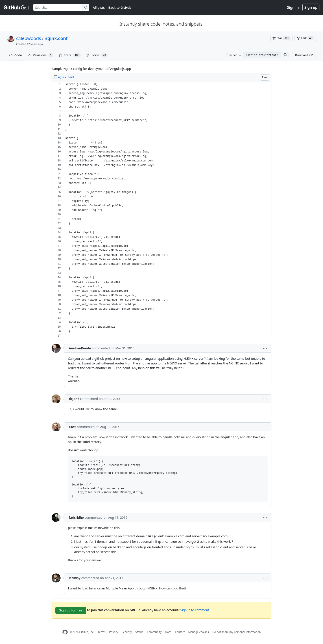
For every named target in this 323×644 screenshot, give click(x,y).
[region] (161, 210)
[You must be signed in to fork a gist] (305, 38)
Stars (70, 55)
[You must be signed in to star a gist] (282, 38)
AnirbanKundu (80, 348)
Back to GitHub (120, 8)
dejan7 (74, 399)
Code (16, 55)
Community (154, 632)
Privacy (114, 632)
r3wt (72, 427)
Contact (180, 632)
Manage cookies (198, 632)
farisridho (76, 517)
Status (139, 632)
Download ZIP (304, 55)
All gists (99, 8)
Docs (168, 632)
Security (127, 632)
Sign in (293, 7)
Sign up (311, 7)
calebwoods (29, 38)
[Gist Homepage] (17, 7)
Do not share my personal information (237, 632)
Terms (102, 632)
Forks (97, 55)
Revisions (40, 55)
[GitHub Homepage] (65, 632)
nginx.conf (56, 38)
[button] (285, 55)
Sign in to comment (195, 610)
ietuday (75, 578)
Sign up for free (71, 610)
